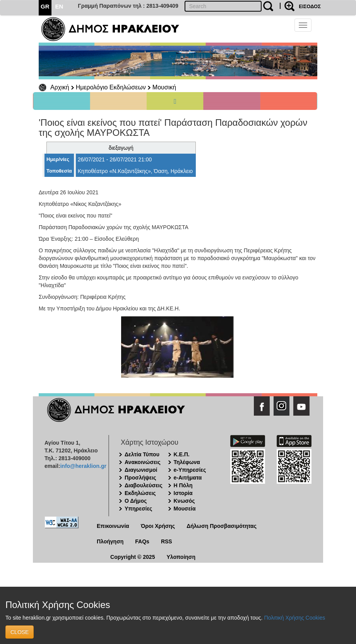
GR (45, 6)
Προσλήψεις (140, 478)
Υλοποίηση (181, 557)
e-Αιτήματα (188, 478)
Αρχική (60, 87)
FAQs (142, 541)
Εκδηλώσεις (140, 493)
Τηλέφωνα (187, 462)
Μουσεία (185, 509)
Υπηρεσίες (138, 509)
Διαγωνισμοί (141, 470)
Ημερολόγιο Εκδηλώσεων (111, 87)
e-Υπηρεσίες (190, 470)
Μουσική (164, 87)
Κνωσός (184, 501)
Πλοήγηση (110, 541)
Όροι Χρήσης (158, 526)
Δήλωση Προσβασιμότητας (222, 526)
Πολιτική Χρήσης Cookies (294, 618)
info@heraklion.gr (83, 466)
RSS (167, 541)
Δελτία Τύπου (142, 454)
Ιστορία (183, 493)
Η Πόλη (183, 485)
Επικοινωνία (113, 526)
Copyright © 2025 (133, 557)
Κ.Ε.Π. (182, 454)
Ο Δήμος (136, 501)
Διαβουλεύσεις (144, 485)
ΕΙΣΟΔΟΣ (310, 6)
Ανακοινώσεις (143, 462)
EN (59, 6)
